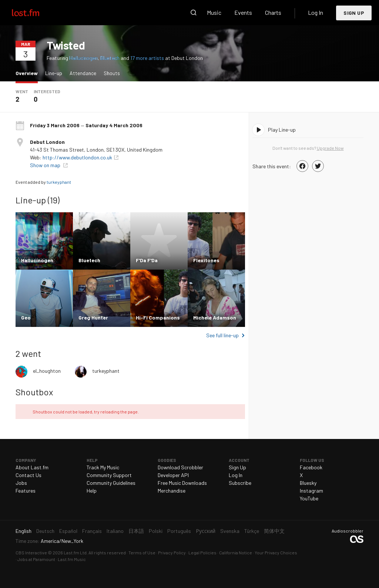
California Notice (236, 552)
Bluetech (110, 58)
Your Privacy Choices (276, 552)
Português (179, 531)
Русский (206, 531)
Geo (26, 317)
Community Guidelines (111, 483)
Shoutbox (34, 392)
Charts (273, 12)
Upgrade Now (330, 148)
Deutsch (45, 531)
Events (243, 12)
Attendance (83, 73)
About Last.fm (32, 467)
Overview (28, 73)
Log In (316, 12)
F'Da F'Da (147, 260)
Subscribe (240, 483)
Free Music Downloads (182, 483)
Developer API (173, 475)
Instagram (311, 491)
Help (92, 491)
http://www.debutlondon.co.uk (77, 157)
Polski (156, 531)
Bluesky (308, 483)
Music (214, 12)
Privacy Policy (172, 552)
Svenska (230, 531)
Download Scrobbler (180, 467)
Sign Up (354, 13)
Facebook (311, 467)
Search (194, 13)
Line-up (54, 73)
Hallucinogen (83, 58)
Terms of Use (142, 552)
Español (68, 531)
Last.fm (34, 13)
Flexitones (206, 260)
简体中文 (274, 531)
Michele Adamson (215, 317)
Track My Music (103, 467)
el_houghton (47, 371)
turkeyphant (59, 182)
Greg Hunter (93, 317)
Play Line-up (282, 130)
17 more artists (148, 58)
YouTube (309, 498)
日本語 (136, 531)
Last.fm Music (72, 559)
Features (26, 491)
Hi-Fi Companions (158, 317)
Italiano (115, 531)
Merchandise (172, 491)
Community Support (109, 475)
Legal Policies (202, 552)
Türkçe (252, 531)
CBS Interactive (31, 552)
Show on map (46, 165)
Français (92, 531)
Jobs (21, 483)
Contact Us (28, 475)
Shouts (112, 73)
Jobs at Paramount (36, 559)
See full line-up (222, 335)
